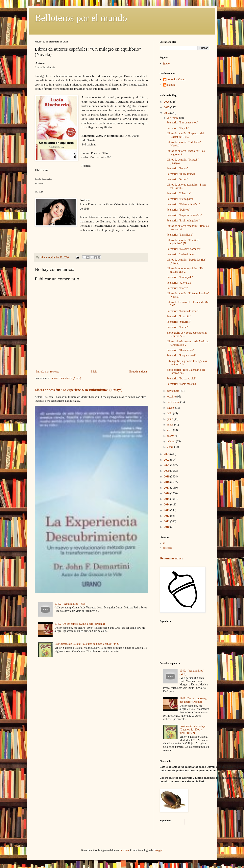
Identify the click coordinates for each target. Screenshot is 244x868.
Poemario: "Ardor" (177, 179)
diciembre (173, 118)
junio (170, 419)
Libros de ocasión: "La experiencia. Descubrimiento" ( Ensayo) (79, 390)
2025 (167, 107)
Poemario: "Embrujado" (180, 277)
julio (170, 413)
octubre (172, 397)
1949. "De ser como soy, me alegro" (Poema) (80, 624)
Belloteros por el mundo (81, 18)
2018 (167, 482)
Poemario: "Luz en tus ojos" (182, 123)
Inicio (94, 372)
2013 (167, 510)
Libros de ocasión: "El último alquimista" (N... (183, 242)
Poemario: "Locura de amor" (183, 311)
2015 (167, 499)
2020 (167, 471)
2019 (167, 477)
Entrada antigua (138, 372)
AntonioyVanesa (176, 79)
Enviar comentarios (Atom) (66, 378)
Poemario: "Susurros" (179, 322)
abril (170, 430)
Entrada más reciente (47, 372)
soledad (168, 548)
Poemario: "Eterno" (178, 327)
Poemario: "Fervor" (178, 168)
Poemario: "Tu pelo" (178, 128)
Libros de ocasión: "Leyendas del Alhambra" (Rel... (185, 135)
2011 (167, 521)
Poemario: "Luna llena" (180, 235)
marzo (171, 436)
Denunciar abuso (171, 558)
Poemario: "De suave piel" (181, 379)
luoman (125, 850)
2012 (167, 516)
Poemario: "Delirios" (178, 210)
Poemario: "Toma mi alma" (182, 384)
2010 (167, 527)
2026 (167, 102)
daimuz (171, 85)
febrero (172, 441)
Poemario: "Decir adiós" (180, 350)
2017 (167, 488)
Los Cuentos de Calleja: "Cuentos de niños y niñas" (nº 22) (87, 644)
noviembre (173, 391)
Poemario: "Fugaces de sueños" (184, 215)
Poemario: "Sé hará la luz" (181, 254)
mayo (171, 425)
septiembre (174, 402)
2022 (167, 460)
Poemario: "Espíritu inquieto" (183, 221)
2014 (167, 505)
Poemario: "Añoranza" (179, 283)
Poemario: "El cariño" (179, 316)
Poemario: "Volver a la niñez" (183, 204)
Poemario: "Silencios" (179, 193)
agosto (171, 408)
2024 (167, 113)
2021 (167, 465)
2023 (167, 454)
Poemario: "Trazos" (178, 288)
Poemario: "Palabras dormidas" (184, 249)
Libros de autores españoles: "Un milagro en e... (185, 270)
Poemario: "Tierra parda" (181, 199)
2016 (167, 493)
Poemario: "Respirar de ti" (181, 356)
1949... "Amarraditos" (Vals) (70, 604)
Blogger (158, 850)
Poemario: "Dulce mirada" (181, 174)
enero (171, 447)
